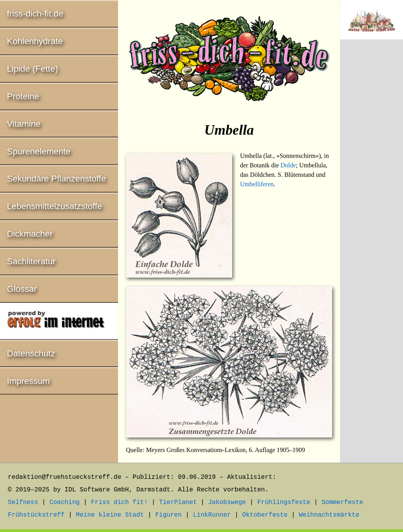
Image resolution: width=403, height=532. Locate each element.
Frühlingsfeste (284, 502)
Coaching (65, 502)
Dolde (288, 165)
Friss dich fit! (119, 502)
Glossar (22, 289)
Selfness (23, 502)
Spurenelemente (39, 151)
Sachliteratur (31, 261)
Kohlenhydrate (35, 41)
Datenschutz (31, 353)
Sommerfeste (342, 502)
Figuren (168, 515)
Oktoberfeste (265, 515)
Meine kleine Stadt (110, 515)
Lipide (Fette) (33, 69)
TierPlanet (178, 502)
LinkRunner (212, 515)
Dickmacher (30, 234)
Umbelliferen (257, 184)
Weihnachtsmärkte (329, 515)
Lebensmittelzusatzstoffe (55, 206)
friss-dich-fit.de (35, 14)
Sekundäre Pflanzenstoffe (57, 179)
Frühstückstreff (36, 515)
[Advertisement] (372, 176)
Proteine (23, 96)
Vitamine (24, 124)
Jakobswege (227, 502)
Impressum (29, 381)
